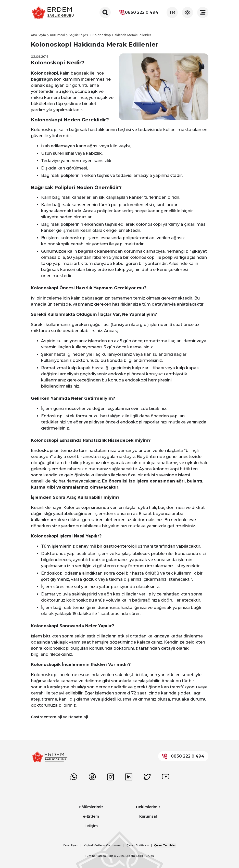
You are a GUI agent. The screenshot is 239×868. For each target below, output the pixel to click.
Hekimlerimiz (148, 807)
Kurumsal (148, 816)
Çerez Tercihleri (165, 845)
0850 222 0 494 (139, 12)
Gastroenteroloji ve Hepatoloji (59, 717)
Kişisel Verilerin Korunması (102, 845)
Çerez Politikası (138, 845)
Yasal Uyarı (71, 845)
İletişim (91, 826)
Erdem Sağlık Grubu (140, 856)
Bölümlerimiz (91, 807)
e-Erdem (91, 816)
